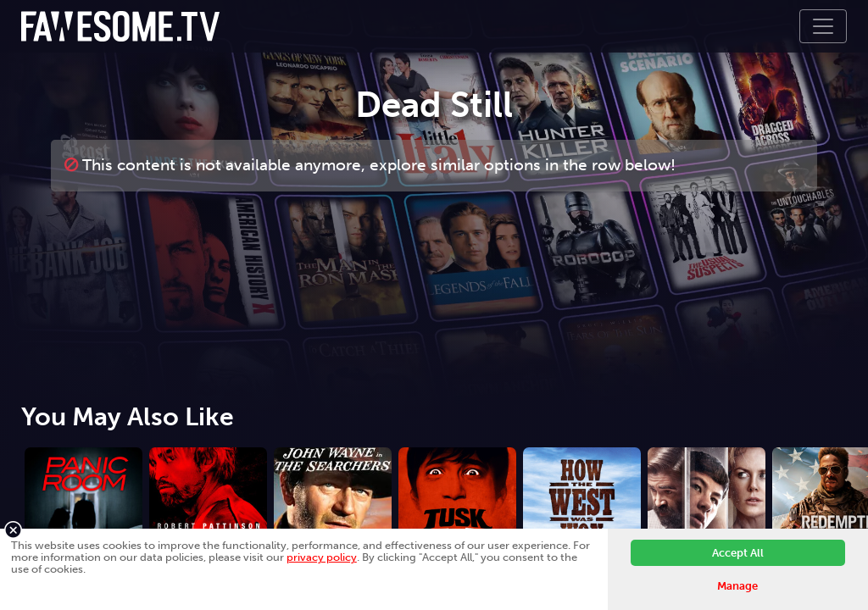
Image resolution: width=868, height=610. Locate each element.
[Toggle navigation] (823, 26)
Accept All (738, 553)
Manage (737, 586)
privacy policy (322, 557)
